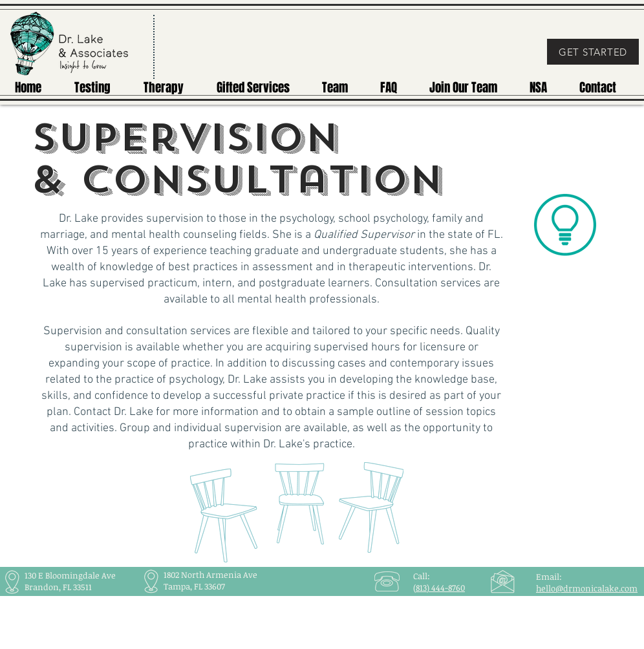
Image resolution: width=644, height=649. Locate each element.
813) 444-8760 (440, 588)
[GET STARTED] (593, 52)
